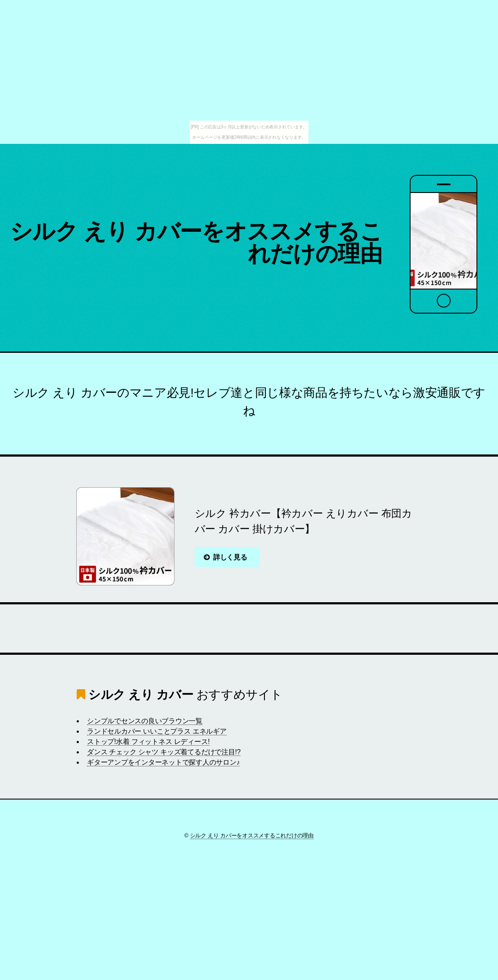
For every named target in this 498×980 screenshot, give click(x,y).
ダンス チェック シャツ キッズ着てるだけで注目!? (164, 752)
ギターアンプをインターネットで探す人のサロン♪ (163, 762)
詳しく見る (230, 557)
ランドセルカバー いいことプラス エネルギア (157, 731)
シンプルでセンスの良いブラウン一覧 (145, 721)
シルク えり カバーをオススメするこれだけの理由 (196, 243)
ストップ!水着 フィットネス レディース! (148, 742)
